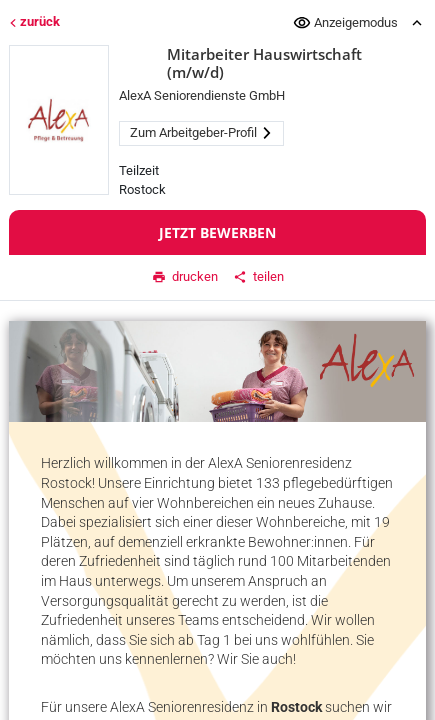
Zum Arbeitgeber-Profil (201, 132)
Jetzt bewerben (217, 232)
